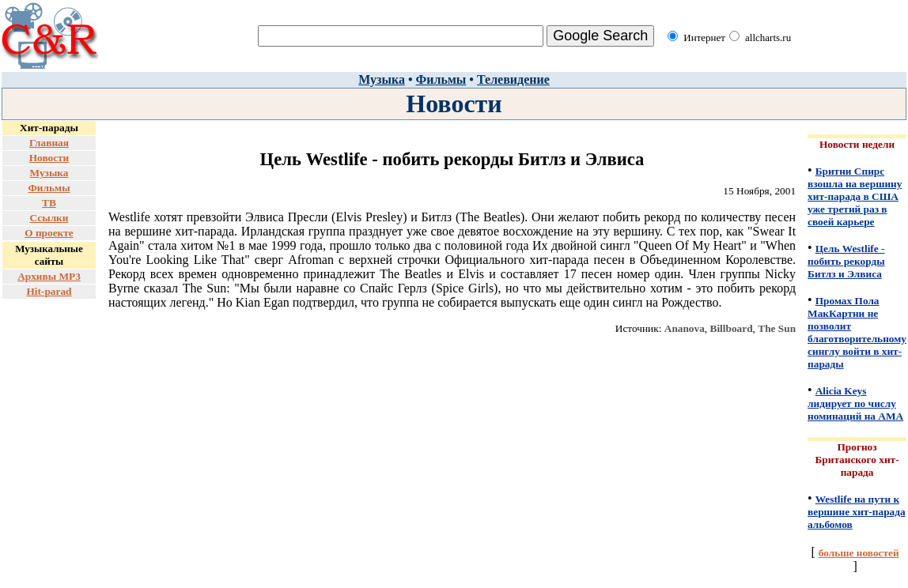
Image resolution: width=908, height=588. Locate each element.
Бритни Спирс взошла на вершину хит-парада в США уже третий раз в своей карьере (855, 196)
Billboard (732, 328)
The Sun (777, 328)
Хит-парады (49, 128)
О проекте (49, 233)
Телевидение (513, 79)
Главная (49, 143)
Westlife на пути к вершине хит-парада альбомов (857, 512)
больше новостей (859, 553)
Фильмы (441, 79)
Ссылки (49, 218)
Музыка (382, 79)
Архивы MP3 (49, 276)
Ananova (685, 328)
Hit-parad (49, 291)
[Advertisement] (49, 349)
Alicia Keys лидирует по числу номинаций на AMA (855, 403)
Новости (49, 158)
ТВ (49, 203)
